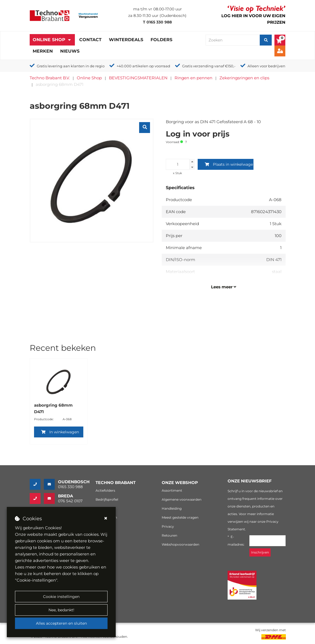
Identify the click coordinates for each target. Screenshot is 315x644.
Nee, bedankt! (61, 610)
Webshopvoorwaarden (181, 544)
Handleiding (172, 508)
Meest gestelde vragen (180, 517)
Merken (43, 51)
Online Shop (49, 40)
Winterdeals (126, 40)
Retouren (169, 535)
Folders (161, 40)
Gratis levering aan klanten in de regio (71, 66)
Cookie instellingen (61, 597)
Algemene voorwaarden (182, 499)
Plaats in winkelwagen (229, 164)
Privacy (168, 526)
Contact (90, 40)
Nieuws (70, 51)
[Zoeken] (266, 40)
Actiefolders (105, 490)
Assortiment (172, 490)
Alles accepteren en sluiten (61, 623)
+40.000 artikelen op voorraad (143, 66)
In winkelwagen (60, 432)
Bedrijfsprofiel (107, 499)
